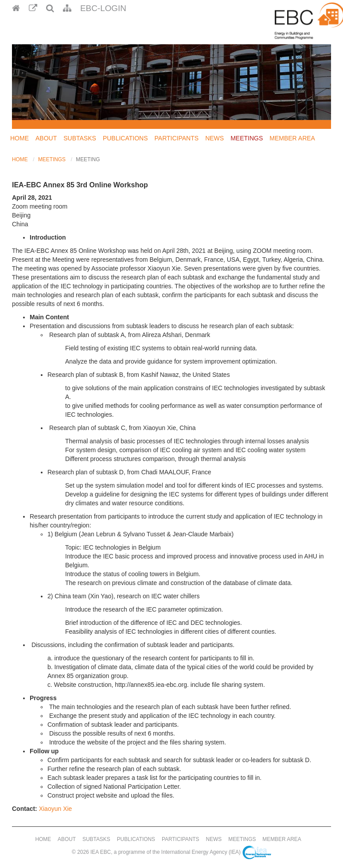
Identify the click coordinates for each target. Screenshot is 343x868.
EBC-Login (103, 8)
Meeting (88, 159)
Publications (125, 138)
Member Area (292, 138)
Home (19, 138)
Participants (177, 138)
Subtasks (80, 138)
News (214, 138)
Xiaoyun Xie (56, 809)
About (46, 138)
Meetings (247, 138)
